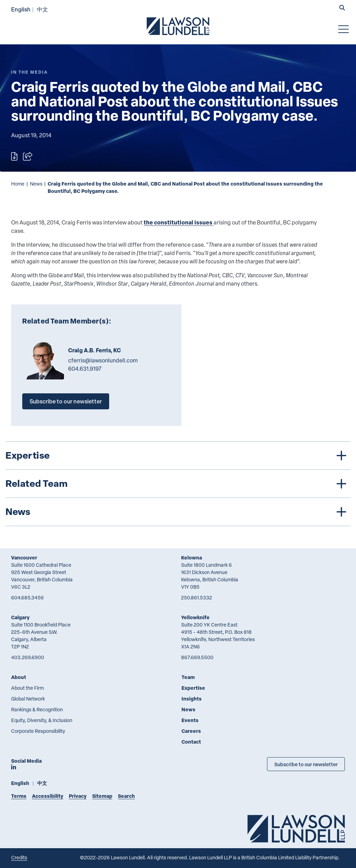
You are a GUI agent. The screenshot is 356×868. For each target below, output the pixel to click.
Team (188, 677)
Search (126, 796)
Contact (191, 742)
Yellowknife (195, 617)
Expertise (193, 688)
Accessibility (48, 796)
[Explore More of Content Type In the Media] (30, 72)
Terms (19, 796)
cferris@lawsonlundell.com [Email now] (103, 360)
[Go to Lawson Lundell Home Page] (178, 26)
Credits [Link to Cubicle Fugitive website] (19, 857)
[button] (342, 8)
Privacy (78, 796)
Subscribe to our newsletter (66, 401)
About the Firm (27, 688)
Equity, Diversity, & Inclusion (42, 720)
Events (190, 720)
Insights (192, 699)
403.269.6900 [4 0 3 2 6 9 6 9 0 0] (28, 657)
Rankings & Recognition (37, 709)
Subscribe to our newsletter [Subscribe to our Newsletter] (306, 764)
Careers (191, 731)
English (21, 9)
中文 (42, 9)
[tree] (178, 484)
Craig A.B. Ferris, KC (95, 350)
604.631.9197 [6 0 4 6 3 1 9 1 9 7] (85, 369)
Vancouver (24, 558)
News (36, 184)
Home (18, 184)
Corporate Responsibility (38, 731)
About (19, 677)
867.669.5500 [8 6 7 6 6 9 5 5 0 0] (197, 657)
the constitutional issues (179, 222)
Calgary (20, 617)
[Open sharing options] (28, 156)
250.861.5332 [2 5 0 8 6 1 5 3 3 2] (197, 597)
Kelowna (192, 558)
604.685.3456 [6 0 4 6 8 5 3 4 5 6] (27, 597)
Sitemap (102, 796)
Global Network (28, 699)
